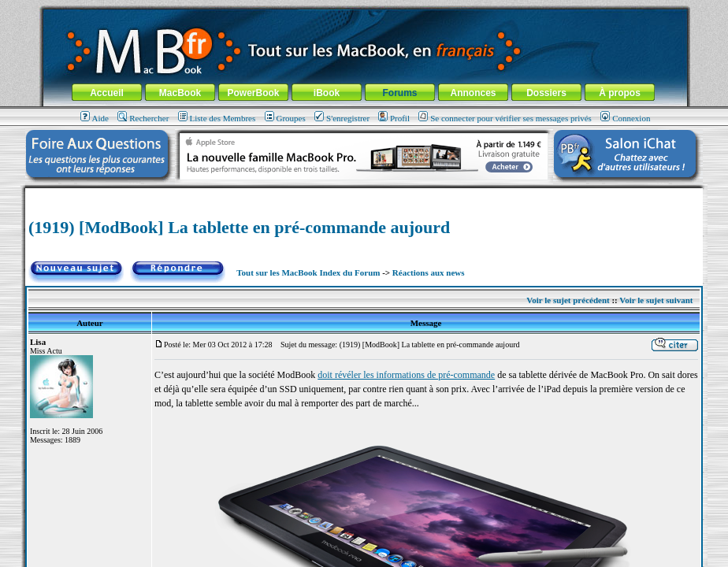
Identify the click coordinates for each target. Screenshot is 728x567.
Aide (95, 118)
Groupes (285, 118)
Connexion (625, 118)
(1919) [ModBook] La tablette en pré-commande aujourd (239, 227)
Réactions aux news (429, 272)
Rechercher (143, 118)
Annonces (473, 93)
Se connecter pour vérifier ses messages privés (505, 118)
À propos (620, 93)
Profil (394, 118)
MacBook (180, 93)
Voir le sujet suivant (656, 300)
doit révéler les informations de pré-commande (406, 375)
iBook (327, 93)
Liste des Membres (217, 118)
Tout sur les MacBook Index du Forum (308, 272)
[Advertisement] (364, 194)
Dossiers (546, 93)
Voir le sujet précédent (568, 300)
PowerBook (253, 93)
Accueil (107, 93)
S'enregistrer (342, 118)
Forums (399, 93)
